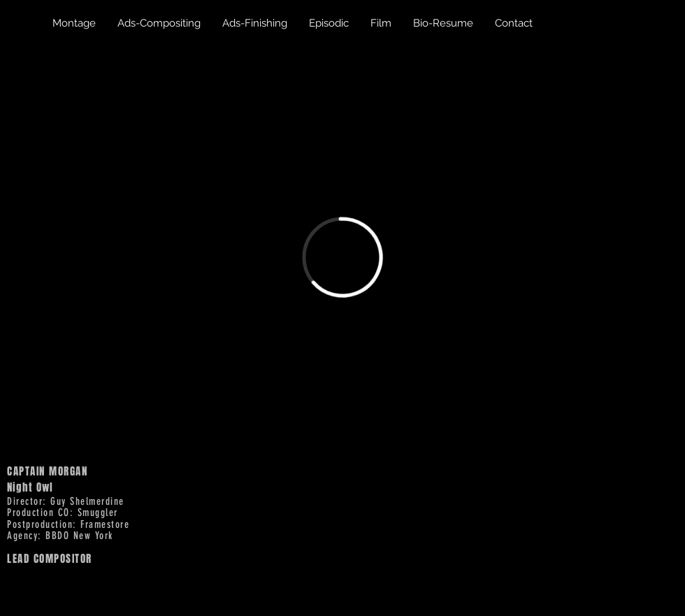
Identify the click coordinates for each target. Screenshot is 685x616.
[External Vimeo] (342, 257)
